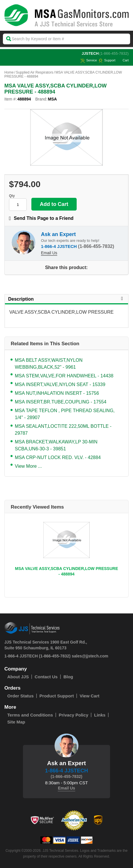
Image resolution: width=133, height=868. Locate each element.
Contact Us (46, 677)
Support (107, 60)
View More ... (28, 466)
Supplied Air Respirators (35, 72)
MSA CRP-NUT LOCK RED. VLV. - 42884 (58, 457)
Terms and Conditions (30, 715)
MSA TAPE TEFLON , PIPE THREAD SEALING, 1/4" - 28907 (65, 414)
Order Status (20, 696)
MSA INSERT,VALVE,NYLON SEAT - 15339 (60, 384)
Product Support (57, 696)
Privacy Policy (73, 715)
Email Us (49, 253)
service (89, 60)
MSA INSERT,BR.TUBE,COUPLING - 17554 (61, 402)
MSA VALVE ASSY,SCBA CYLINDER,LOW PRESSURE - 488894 (67, 571)
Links (100, 715)
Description (66, 299)
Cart (123, 60)
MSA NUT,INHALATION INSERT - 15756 (57, 393)
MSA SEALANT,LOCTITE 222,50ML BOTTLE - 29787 (63, 430)
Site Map (16, 722)
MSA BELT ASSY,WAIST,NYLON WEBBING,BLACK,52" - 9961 (49, 364)
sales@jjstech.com (90, 656)
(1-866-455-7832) (114, 53)
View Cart (89, 696)
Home (9, 72)
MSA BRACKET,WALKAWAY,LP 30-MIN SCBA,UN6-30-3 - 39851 (56, 445)
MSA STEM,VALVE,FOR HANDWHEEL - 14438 (64, 376)
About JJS (18, 677)
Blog (68, 677)
